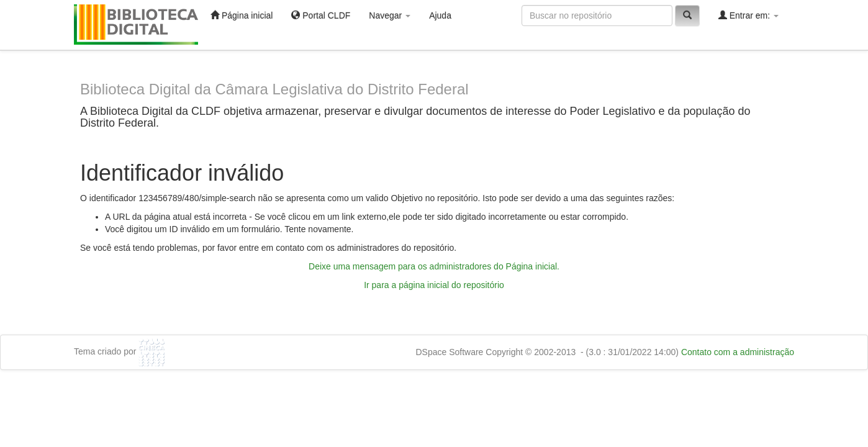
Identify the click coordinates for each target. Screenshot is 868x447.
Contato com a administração (738, 352)
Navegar (390, 16)
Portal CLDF (321, 15)
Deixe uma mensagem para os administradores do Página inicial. (434, 266)
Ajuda (440, 16)
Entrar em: (748, 15)
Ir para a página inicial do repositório (434, 285)
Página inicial (242, 15)
